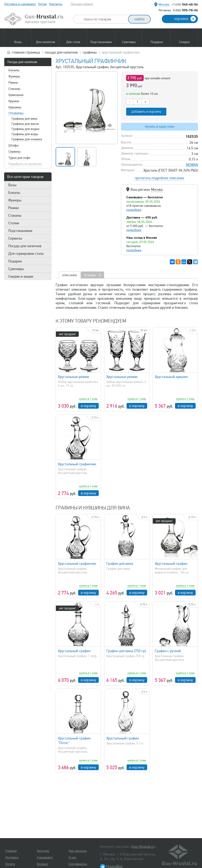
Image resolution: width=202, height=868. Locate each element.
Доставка (12, 857)
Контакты (56, 4)
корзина (185, 19)
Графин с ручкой (168, 651)
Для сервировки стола (26, 254)
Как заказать (78, 851)
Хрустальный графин (171, 564)
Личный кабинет (82, 4)
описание (70, 275)
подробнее (134, 210)
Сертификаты (78, 864)
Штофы (13, 145)
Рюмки (13, 83)
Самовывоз (45, 857)
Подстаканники (20, 231)
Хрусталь (43, 851)
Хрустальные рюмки (73, 377)
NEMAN (192, 165)
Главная (11, 851)
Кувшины (15, 107)
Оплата (10, 864)
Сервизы (14, 152)
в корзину (88, 406)
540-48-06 (185, 4)
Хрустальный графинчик (77, 464)
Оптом (42, 4)
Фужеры (14, 76)
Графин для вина (120, 564)
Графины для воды (25, 134)
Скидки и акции (21, 276)
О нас (72, 857)
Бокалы (14, 70)
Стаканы (14, 89)
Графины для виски (25, 124)
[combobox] (104, 19)
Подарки (15, 261)
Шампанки (16, 95)
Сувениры (16, 269)
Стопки (14, 223)
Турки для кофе (19, 158)
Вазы (12, 185)
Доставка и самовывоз (20, 4)
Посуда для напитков (22, 62)
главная (26, 52)
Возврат (43, 864)
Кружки (14, 101)
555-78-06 (186, 10)
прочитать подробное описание (160, 178)
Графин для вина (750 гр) (126, 651)
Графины (16, 113)
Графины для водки (25, 129)
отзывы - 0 (92, 275)
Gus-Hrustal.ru (143, 847)
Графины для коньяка (27, 139)
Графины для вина (24, 119)
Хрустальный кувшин (171, 377)
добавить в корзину (146, 112)
